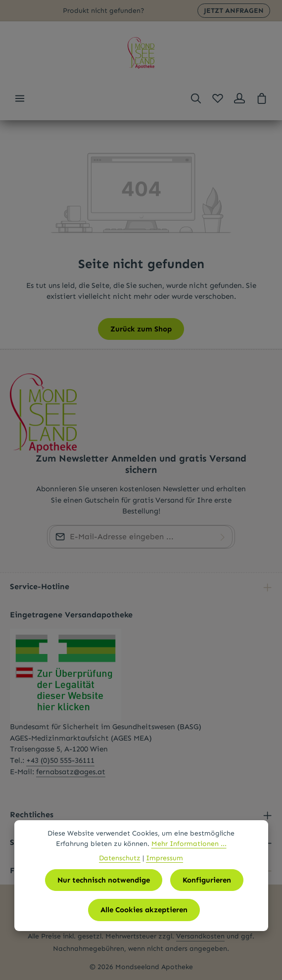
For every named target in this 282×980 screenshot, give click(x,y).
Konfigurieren (207, 880)
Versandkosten (200, 936)
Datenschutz (120, 858)
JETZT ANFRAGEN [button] (234, 11)
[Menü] (20, 98)
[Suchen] (196, 98)
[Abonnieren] (223, 537)
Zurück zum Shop (141, 329)
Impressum (164, 858)
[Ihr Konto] (239, 98)
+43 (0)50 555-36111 (60, 760)
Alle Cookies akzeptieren (144, 910)
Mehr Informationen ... (189, 844)
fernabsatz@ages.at (71, 772)
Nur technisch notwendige (104, 880)
